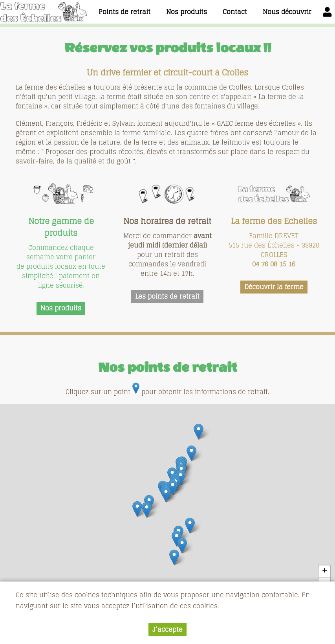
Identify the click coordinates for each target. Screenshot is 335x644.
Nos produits (61, 308)
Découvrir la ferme (274, 287)
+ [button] (325, 571)
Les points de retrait (167, 296)
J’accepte (167, 629)
